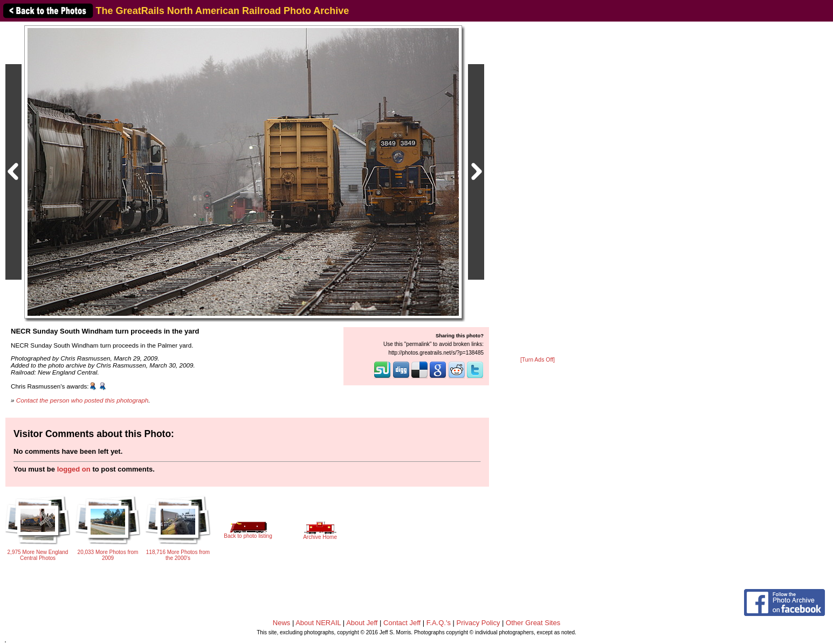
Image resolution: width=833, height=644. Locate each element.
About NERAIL (318, 623)
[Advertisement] (538, 190)
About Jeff (362, 623)
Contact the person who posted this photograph (82, 400)
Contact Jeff (402, 623)
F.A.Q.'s (439, 623)
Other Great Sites (533, 623)
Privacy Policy (479, 623)
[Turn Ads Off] (538, 360)
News (282, 623)
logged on (74, 469)
